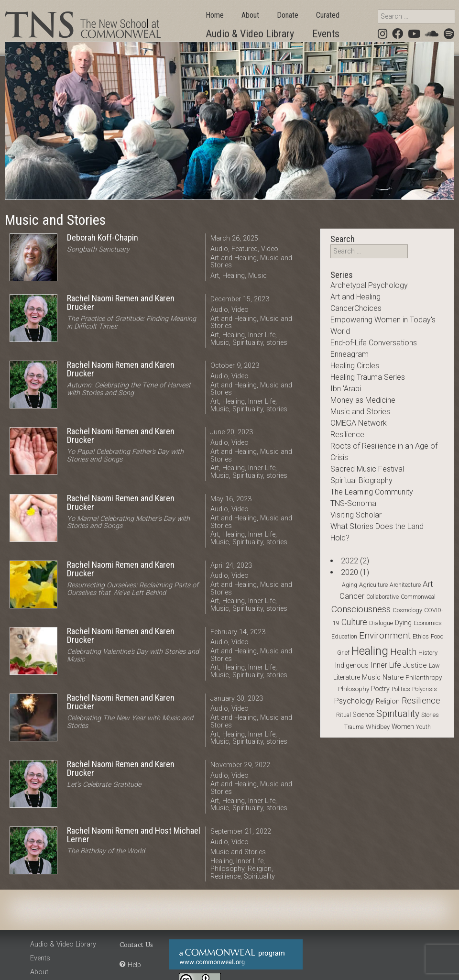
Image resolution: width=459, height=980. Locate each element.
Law (434, 666)
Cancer (352, 596)
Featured (245, 249)
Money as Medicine (363, 400)
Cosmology (407, 610)
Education (344, 637)
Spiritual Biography (361, 480)
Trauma (354, 727)
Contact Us (136, 944)
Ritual (344, 715)
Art (215, 276)
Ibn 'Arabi (346, 389)
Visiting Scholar (356, 515)
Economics (428, 623)
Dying (403, 623)
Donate (288, 15)
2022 (350, 561)
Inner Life (262, 335)
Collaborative (382, 597)
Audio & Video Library (250, 34)
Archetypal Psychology (369, 285)
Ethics (421, 636)
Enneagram (350, 354)
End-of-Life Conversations (374, 343)
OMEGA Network (359, 423)
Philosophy (227, 869)
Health (403, 652)
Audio (219, 249)
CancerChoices (356, 308)
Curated (328, 15)
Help (134, 965)
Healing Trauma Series (368, 377)
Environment (385, 635)
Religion (260, 869)
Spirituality (248, 343)
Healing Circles (355, 366)
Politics (401, 689)
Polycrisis (425, 689)
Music (257, 276)
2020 (350, 572)
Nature (393, 677)
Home (215, 15)
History (428, 653)
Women (403, 727)
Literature (347, 677)
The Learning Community (372, 492)
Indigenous (352, 665)
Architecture (405, 585)
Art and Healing (234, 258)
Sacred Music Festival (367, 469)
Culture (354, 622)
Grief (343, 653)
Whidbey (378, 727)
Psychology (354, 701)
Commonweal (418, 597)
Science (364, 715)
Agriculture (373, 585)
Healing (234, 276)
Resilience (225, 876)
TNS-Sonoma (353, 503)
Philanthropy (424, 677)
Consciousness (361, 609)
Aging (350, 585)
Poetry (380, 689)
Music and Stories (238, 852)
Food (437, 636)
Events (326, 34)
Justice (415, 665)
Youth (423, 727)
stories (277, 343)
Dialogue (381, 623)
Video (270, 249)
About (250, 15)
